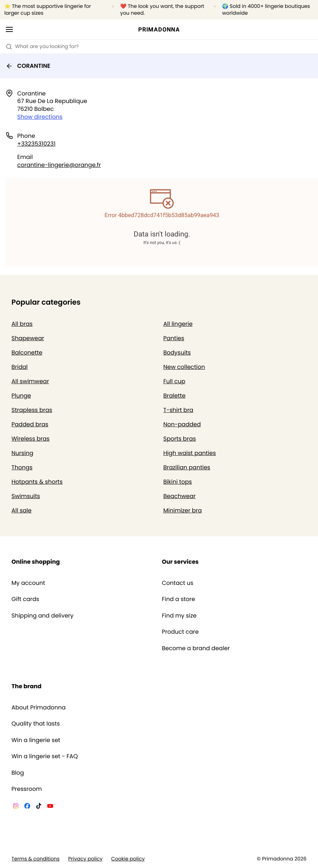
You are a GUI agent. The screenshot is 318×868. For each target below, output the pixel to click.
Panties (174, 338)
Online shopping (36, 562)
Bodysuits (177, 353)
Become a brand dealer (196, 648)
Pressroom (27, 789)
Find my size (179, 616)
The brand (27, 686)
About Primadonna (39, 708)
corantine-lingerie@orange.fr (59, 165)
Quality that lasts (36, 724)
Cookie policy (128, 859)
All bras (22, 324)
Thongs (22, 467)
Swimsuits (26, 496)
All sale (22, 510)
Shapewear (28, 338)
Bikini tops (178, 482)
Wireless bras (30, 439)
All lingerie (178, 324)
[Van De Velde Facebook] (27, 807)
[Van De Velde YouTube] (50, 807)
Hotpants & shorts (37, 482)
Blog (18, 773)
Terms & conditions (35, 859)
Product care (181, 632)
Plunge (21, 396)
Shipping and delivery (42, 616)
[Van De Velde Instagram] (16, 807)
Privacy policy (85, 859)
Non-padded (182, 424)
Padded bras (30, 424)
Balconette (27, 353)
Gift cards (25, 599)
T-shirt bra (179, 410)
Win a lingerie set (36, 740)
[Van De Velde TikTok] (39, 807)
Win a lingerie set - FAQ (45, 756)
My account (28, 583)
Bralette (175, 396)
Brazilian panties (187, 467)
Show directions (40, 117)
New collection (184, 367)
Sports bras (180, 439)
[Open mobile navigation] (9, 29)
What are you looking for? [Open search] (42, 46)
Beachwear (180, 496)
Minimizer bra (183, 510)
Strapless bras (32, 410)
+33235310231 (36, 144)
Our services (180, 562)
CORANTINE (28, 66)
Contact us (178, 583)
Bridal (20, 367)
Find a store (179, 599)
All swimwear (30, 381)
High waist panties (190, 453)
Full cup (174, 381)
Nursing (22, 453)
